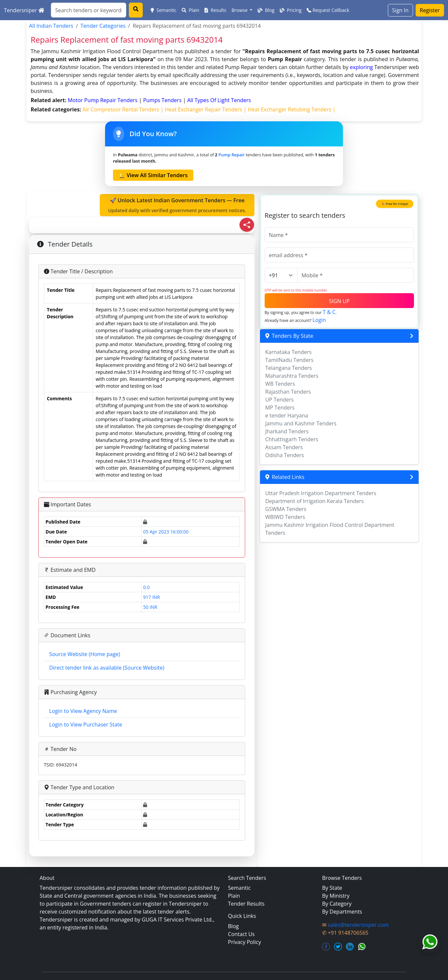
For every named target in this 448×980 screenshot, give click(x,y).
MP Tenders (280, 408)
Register (430, 10)
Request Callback (328, 10)
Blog (266, 10)
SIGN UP (339, 301)
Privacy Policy (244, 942)
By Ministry (336, 896)
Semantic (164, 10)
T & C (329, 312)
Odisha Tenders (285, 455)
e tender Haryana (287, 415)
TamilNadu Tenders (289, 360)
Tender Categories (103, 26)
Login (319, 320)
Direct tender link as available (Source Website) (107, 668)
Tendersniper (24, 10)
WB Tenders (280, 384)
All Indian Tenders (51, 26)
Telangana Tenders (289, 368)
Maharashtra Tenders (292, 376)
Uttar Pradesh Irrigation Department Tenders (321, 493)
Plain (191, 10)
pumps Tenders (163, 100)
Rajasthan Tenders (288, 392)
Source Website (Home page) (85, 654)
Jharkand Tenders (287, 431)
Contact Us (241, 934)
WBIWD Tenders (285, 517)
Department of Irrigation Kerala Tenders (315, 501)
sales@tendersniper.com (358, 925)
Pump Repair (232, 155)
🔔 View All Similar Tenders (153, 175)
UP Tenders (280, 400)
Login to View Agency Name (83, 711)
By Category (337, 904)
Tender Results (246, 904)
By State (332, 888)
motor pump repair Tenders (103, 100)
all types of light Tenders (219, 100)
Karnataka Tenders (289, 352)
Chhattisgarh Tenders (292, 439)
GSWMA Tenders (286, 509)
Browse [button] (240, 10)
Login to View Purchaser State (86, 725)
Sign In (400, 10)
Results (215, 10)
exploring (361, 67)
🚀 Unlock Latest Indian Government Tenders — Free (177, 205)
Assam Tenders (284, 447)
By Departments (342, 912)
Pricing (291, 10)
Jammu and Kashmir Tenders (301, 423)
